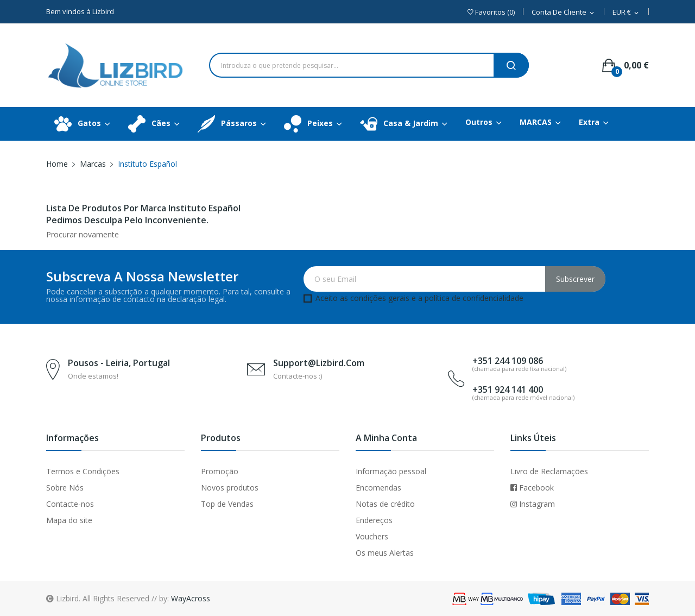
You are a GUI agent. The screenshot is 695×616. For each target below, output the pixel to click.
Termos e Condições (83, 471)
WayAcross (191, 598)
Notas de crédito (385, 504)
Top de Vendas (227, 504)
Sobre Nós (65, 488)
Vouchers (372, 536)
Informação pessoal (391, 471)
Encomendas (378, 488)
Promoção (220, 471)
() (491, 12)
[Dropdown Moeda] (626, 13)
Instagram (533, 504)
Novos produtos (230, 488)
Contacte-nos (70, 504)
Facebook (532, 488)
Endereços (374, 520)
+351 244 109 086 (508, 361)
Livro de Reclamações (549, 471)
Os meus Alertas (385, 553)
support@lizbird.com (319, 363)
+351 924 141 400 (508, 389)
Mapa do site (69, 520)
